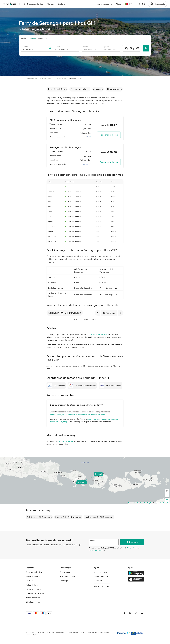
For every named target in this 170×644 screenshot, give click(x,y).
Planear (50, 4)
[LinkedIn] (142, 613)
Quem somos (66, 572)
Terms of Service (95, 550)
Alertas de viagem (102, 586)
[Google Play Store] (136, 573)
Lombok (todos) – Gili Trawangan (99, 517)
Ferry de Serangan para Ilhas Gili (69, 78)
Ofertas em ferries (33, 4)
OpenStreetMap (165, 503)
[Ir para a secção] (57, 89)
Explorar (62, 4)
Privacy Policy (132, 548)
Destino (58, 47)
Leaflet (130, 503)
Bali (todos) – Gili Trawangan (39, 517)
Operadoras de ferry (35, 593)
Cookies (62, 632)
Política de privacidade (75, 632)
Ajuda (119, 4)
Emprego (64, 581)
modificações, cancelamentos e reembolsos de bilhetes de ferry (77, 415)
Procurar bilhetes (109, 135)
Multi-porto (43, 38)
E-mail (93, 541)
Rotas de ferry (48, 78)
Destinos (30, 581)
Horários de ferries (34, 589)
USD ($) (142, 4)
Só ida (23, 38)
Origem (25, 47)
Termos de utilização (50, 632)
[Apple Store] (136, 579)
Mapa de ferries (66, 441)
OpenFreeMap (138, 503)
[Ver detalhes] (80, 545)
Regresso (32, 38)
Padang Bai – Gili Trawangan (68, 517)
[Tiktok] (136, 613)
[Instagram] (130, 613)
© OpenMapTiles (148, 503)
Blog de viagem (33, 576)
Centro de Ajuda (101, 576)
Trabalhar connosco (69, 576)
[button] (62, 313)
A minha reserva (105, 4)
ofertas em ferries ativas (98, 334)
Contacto (98, 581)
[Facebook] (125, 613)
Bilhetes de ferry (32, 78)
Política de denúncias (94, 632)
